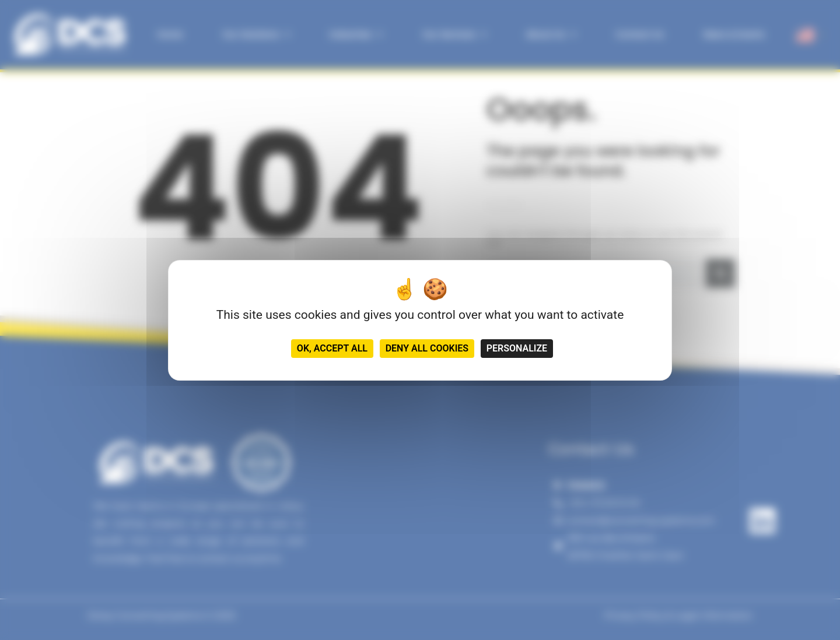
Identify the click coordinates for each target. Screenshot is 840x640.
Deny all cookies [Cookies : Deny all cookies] (427, 348)
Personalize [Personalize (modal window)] (517, 348)
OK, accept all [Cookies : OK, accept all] (332, 348)
